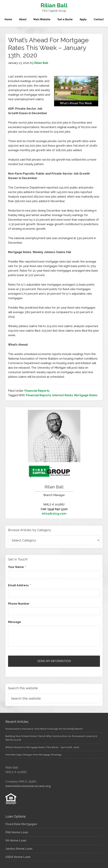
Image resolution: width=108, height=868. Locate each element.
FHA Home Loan (17, 832)
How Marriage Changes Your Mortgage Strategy (33, 755)
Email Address (20, 585)
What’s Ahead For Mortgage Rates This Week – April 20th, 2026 (42, 747)
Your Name (17, 567)
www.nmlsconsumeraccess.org (28, 786)
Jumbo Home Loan (19, 849)
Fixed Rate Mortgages (21, 824)
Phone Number (19, 604)
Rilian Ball (54, 5)
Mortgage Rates (86, 395)
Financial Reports (37, 391)
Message (15, 622)
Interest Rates (63, 395)
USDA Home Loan (18, 857)
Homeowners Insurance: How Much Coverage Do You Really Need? (44, 729)
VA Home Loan (16, 841)
